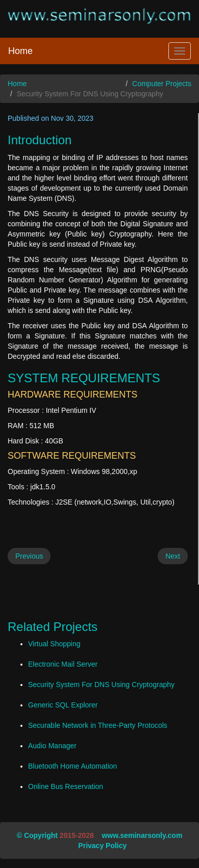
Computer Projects (162, 84)
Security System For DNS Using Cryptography (101, 685)
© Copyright (37, 835)
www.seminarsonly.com (142, 835)
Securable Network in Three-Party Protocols (98, 725)
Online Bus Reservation (66, 786)
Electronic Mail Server (63, 664)
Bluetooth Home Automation (72, 766)
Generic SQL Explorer (63, 705)
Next (173, 556)
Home (20, 51)
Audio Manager (52, 746)
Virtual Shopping (54, 644)
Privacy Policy (102, 846)
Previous (29, 556)
